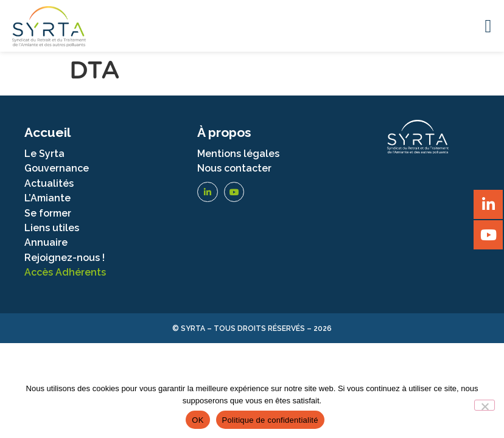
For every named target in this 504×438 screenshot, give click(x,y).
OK (198, 420)
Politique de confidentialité (270, 420)
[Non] (485, 405)
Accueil (47, 132)
